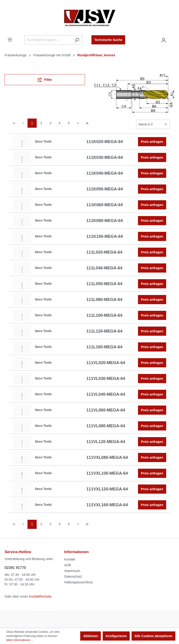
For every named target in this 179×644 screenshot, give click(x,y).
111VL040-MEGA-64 (106, 394)
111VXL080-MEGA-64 (107, 457)
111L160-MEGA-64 (104, 347)
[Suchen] (77, 40)
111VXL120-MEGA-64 (107, 489)
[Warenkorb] (172, 38)
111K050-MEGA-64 (105, 189)
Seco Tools (43, 141)
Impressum (72, 571)
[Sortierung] (153, 124)
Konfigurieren (116, 636)
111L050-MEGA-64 (104, 284)
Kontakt (70, 559)
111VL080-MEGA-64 (106, 426)
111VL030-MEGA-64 (106, 379)
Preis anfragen (152, 142)
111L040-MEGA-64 (104, 268)
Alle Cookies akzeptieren (153, 636)
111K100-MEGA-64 (105, 236)
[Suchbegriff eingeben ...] (48, 40)
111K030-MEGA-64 (105, 157)
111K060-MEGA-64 (105, 205)
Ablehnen (91, 636)
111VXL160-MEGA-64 (107, 505)
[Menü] (10, 40)
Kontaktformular (40, 596)
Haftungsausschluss (78, 582)
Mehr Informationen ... (20, 640)
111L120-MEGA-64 (104, 331)
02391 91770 (15, 568)
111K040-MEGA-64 (105, 173)
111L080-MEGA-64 (104, 300)
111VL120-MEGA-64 (106, 442)
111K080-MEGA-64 (105, 221)
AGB (68, 565)
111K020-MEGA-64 (105, 142)
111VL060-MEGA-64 (106, 410)
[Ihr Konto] (164, 40)
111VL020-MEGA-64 (106, 363)
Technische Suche (108, 40)
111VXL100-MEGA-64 (107, 473)
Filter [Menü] (45, 79)
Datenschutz (73, 576)
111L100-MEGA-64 (104, 315)
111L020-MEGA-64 (104, 252)
